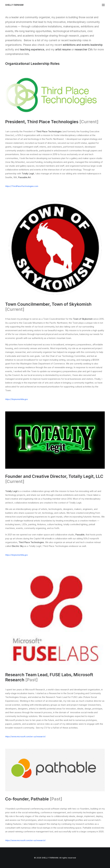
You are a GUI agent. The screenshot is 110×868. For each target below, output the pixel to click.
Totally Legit (28, 174)
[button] (103, 5)
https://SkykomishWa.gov (17, 399)
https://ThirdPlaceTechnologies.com (22, 186)
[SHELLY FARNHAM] (14, 5)
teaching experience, (32, 49)
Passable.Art (24, 177)
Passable (80, 535)
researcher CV (83, 49)
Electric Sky (18, 546)
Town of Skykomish (83, 319)
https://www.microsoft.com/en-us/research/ (25, 736)
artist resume (63, 49)
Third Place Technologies (49, 131)
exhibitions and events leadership (83, 45)
